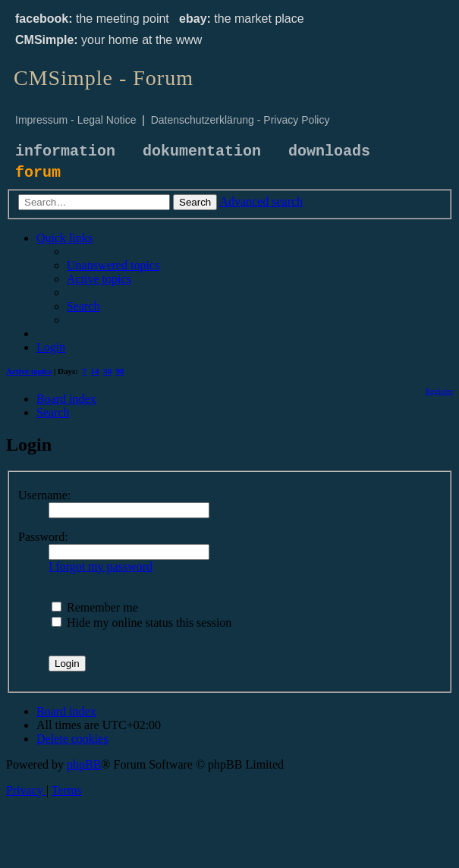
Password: (43, 537)
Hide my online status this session (141, 623)
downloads (329, 151)
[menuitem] (113, 265)
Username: (44, 495)
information (65, 151)
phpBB (84, 764)
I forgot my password (101, 566)
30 (107, 371)
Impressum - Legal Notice (76, 120)
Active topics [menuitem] (29, 371)
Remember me (95, 607)
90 (120, 371)
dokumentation (202, 151)
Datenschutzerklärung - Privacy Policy (241, 120)
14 (95, 371)
